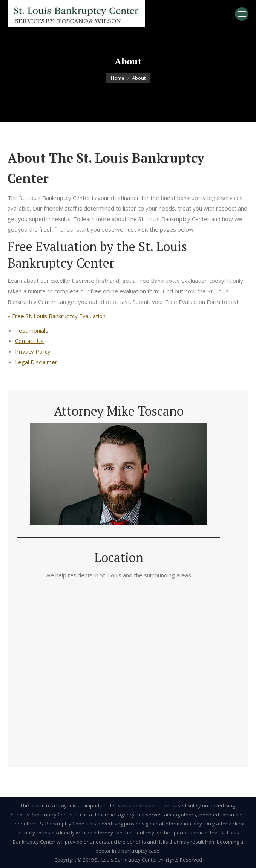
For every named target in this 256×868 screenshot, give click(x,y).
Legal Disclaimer (36, 362)
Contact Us (29, 341)
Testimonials (32, 330)
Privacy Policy (33, 351)
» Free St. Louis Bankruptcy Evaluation (57, 316)
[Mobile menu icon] (242, 14)
